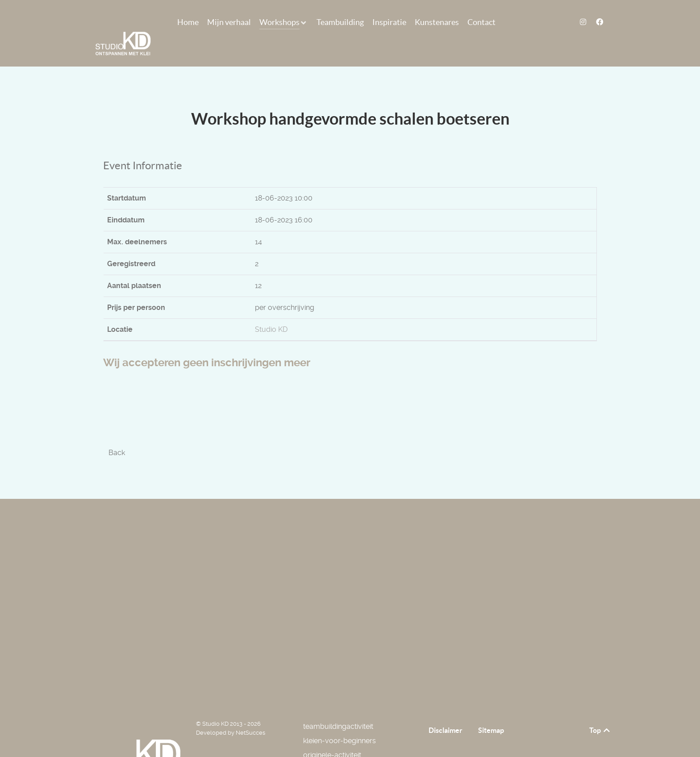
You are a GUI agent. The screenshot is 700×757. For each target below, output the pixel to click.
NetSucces (250, 713)
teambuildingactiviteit (338, 706)
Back (117, 433)
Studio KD (271, 309)
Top (600, 710)
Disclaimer (446, 710)
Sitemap (491, 710)
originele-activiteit (332, 735)
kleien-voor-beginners (340, 721)
